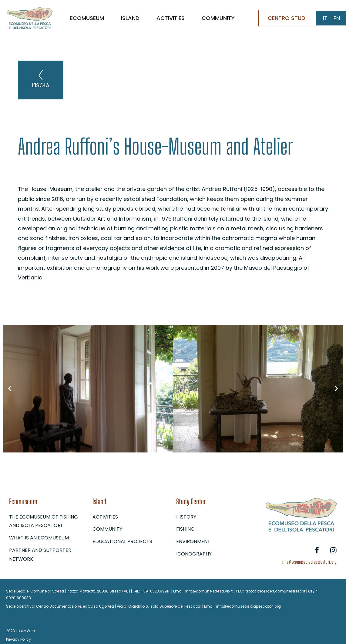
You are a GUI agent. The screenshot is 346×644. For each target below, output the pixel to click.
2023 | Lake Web (20, 631)
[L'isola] (41, 75)
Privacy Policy (18, 639)
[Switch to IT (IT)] (325, 18)
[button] (10, 389)
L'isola (41, 85)
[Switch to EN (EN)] (337, 18)
